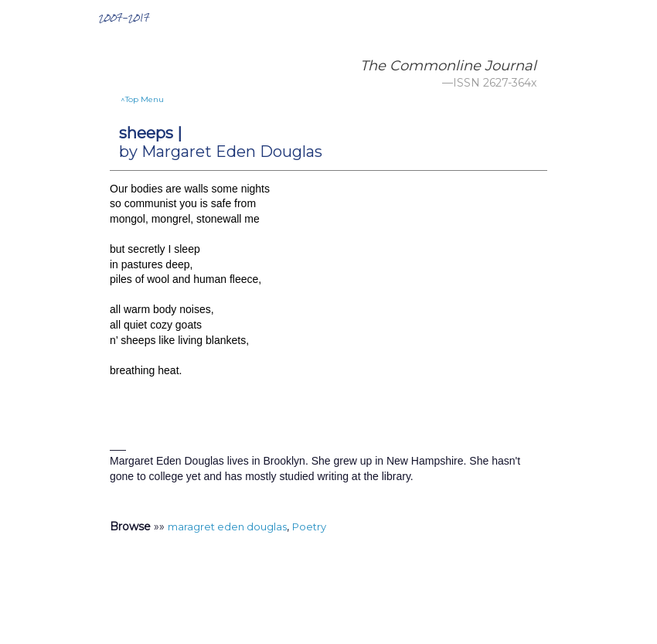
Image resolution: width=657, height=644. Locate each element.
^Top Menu (142, 99)
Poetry (309, 526)
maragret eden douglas (227, 526)
